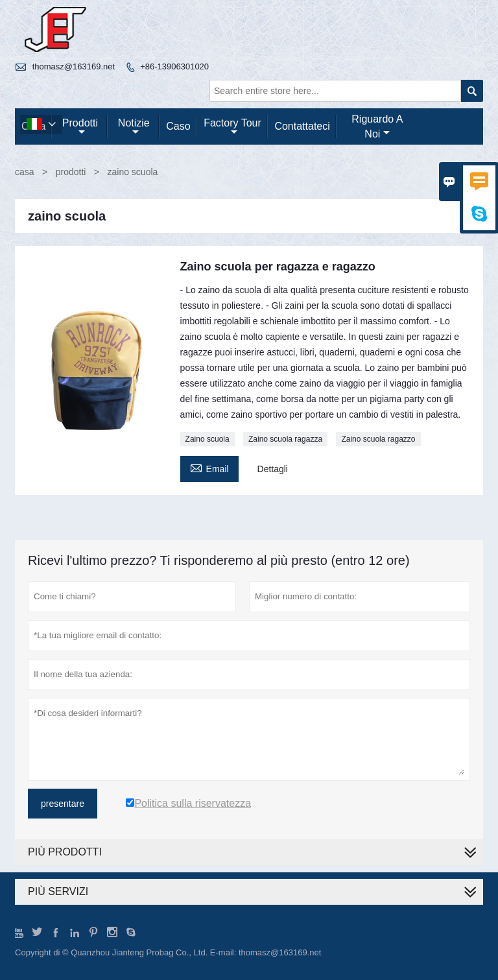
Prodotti (80, 127)
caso (178, 126)
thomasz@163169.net (74, 66)
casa (25, 172)
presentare (63, 804)
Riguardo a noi (377, 126)
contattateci (302, 126)
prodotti (71, 172)
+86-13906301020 (174, 66)
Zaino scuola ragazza (285, 439)
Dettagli (273, 469)
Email (209, 467)
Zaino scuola (207, 439)
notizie (134, 127)
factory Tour (232, 127)
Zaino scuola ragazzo (378, 439)
